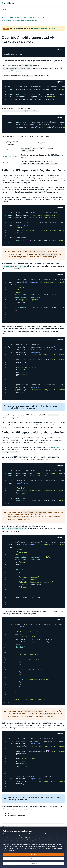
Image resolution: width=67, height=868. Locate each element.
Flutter (11, 17)
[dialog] (33, 847)
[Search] (63, 10)
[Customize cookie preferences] (33, 863)
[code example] (33, 54)
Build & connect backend (26, 17)
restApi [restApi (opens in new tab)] (5, 149)
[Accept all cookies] (33, 854)
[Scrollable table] (33, 152)
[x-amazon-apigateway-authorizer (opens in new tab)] (14, 265)
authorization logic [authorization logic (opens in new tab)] (54, 445)
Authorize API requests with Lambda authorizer (33, 430)
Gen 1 (4, 17)
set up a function (54, 448)
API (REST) (41, 17)
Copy (61, 49)
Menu (6, 10)
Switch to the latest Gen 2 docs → (45, 29)
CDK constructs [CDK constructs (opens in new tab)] (16, 70)
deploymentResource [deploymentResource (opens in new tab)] (10, 155)
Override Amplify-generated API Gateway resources (19, 20)
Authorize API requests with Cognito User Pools (33, 169)
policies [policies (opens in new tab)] (5, 162)
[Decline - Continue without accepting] (33, 859)
